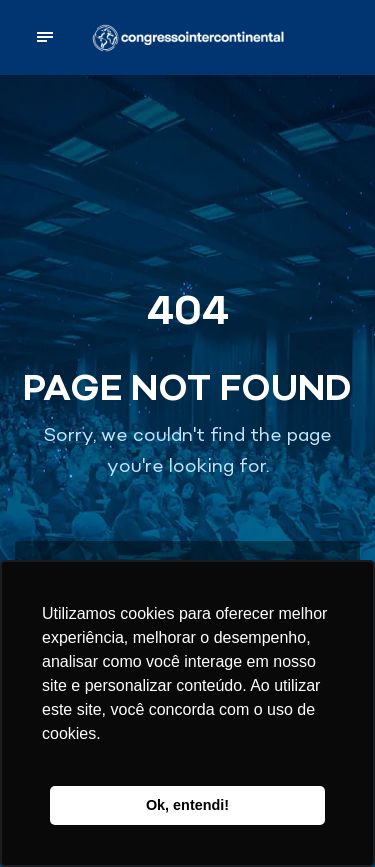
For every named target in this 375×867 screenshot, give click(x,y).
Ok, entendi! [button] (187, 805)
